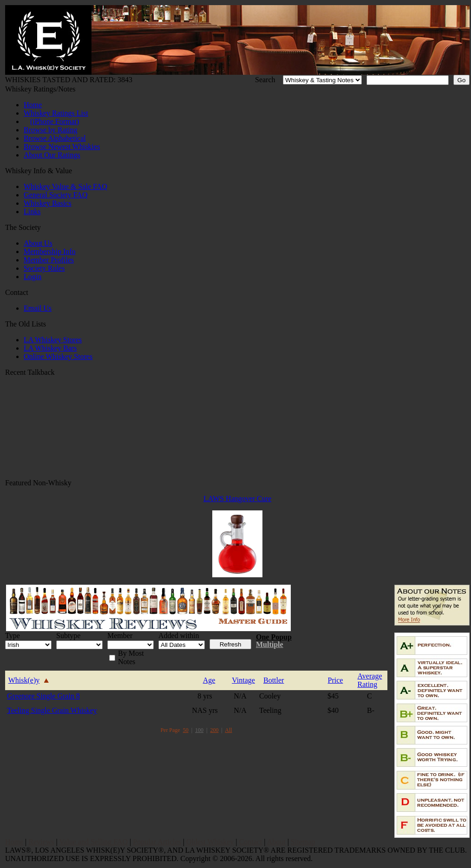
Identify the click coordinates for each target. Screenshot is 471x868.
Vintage (243, 680)
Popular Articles (157, 842)
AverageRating (370, 680)
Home (33, 105)
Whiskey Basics (48, 203)
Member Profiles (49, 260)
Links (32, 212)
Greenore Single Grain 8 (43, 696)
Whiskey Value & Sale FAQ (65, 186)
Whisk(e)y (24, 680)
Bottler (274, 680)
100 (199, 730)
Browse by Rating (51, 130)
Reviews (41, 842)
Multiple (270, 644)
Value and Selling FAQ (93, 842)
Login (33, 277)
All (228, 730)
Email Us (38, 308)
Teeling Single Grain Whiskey (52, 710)
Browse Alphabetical (55, 138)
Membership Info (50, 251)
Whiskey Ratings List (56, 113)
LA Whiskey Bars (50, 348)
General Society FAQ (56, 195)
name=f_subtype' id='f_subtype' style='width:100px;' (79, 645)
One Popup (274, 637)
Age (209, 680)
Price (336, 680)
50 (186, 730)
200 (215, 730)
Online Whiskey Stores (58, 356)
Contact (251, 842)
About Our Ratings (52, 155)
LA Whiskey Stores (53, 340)
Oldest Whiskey (210, 842)
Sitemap (303, 842)
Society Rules (44, 268)
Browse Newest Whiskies (62, 147)
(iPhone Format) (55, 121)
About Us (38, 243)
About (276, 842)
